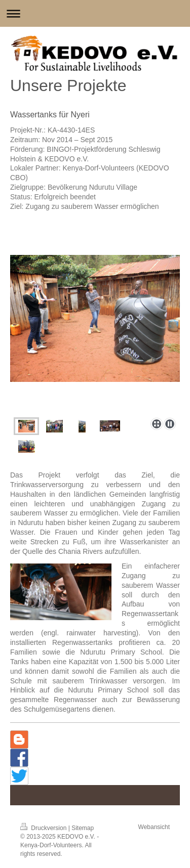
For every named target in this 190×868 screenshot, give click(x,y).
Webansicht (154, 827)
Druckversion (44, 828)
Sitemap (83, 828)
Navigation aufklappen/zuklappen (95, 13)
